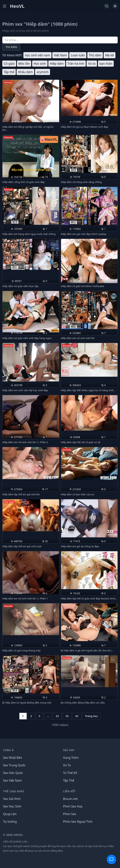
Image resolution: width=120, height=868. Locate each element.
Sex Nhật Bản (13, 758)
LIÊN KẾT (69, 791)
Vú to (92, 64)
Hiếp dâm (57, 64)
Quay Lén (10, 814)
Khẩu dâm (25, 72)
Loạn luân (78, 55)
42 (77, 716)
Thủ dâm (95, 55)
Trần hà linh (76, 64)
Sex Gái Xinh (12, 799)
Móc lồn (24, 64)
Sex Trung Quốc (14, 765)
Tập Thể (69, 780)
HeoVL (17, 6)
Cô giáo (9, 64)
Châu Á (8, 750)
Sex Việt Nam (12, 780)
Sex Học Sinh (12, 806)
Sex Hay (69, 750)
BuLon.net (70, 799)
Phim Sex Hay (73, 806)
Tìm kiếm (11, 47)
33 (67, 716)
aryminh (43, 72)
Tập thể (9, 72)
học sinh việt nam (37, 55)
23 (57, 716)
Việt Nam (60, 55)
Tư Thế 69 (70, 773)
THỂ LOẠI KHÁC (14, 791)
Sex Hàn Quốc (13, 773)
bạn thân (106, 64)
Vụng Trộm (71, 758)
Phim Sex (70, 814)
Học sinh (40, 64)
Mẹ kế (109, 55)
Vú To (67, 765)
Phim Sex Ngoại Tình (78, 822)
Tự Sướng (10, 822)
